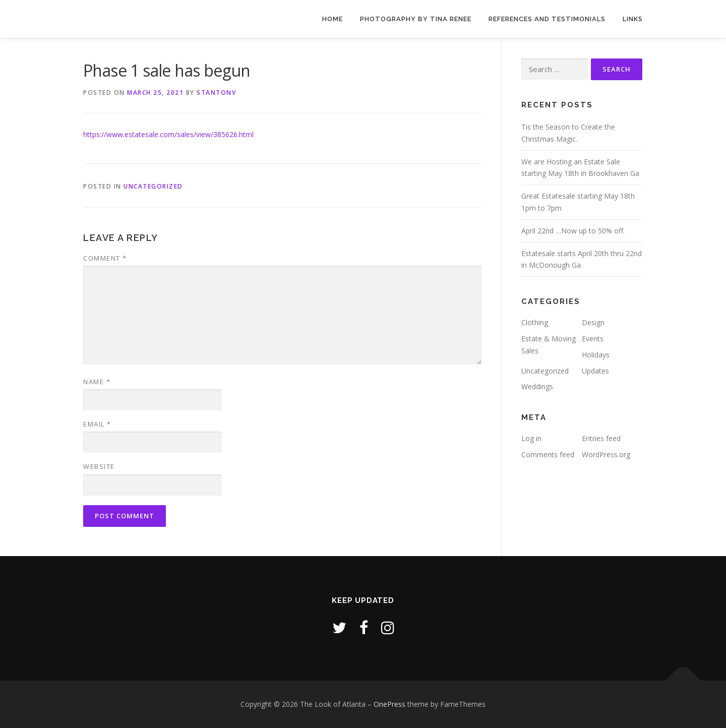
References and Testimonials (547, 19)
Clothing (535, 322)
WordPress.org (606, 454)
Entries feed (601, 438)
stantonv (216, 93)
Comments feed (548, 454)
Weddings (537, 386)
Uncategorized (153, 186)
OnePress (389, 704)
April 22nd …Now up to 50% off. (573, 231)
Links (633, 19)
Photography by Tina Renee (416, 19)
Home (332, 19)
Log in (531, 438)
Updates (595, 371)
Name (97, 382)
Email (97, 424)
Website (99, 466)
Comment (105, 258)
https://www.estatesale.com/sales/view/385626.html (168, 134)
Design (593, 322)
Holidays (596, 355)
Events (593, 339)
